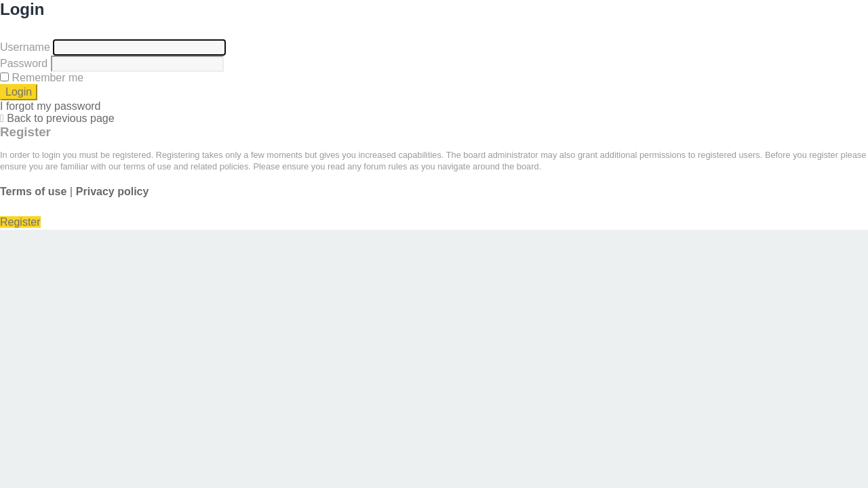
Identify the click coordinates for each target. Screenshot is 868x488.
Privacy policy (113, 191)
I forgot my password (51, 106)
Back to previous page (60, 118)
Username (25, 47)
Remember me (42, 78)
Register (20, 222)
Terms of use (33, 191)
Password (24, 63)
